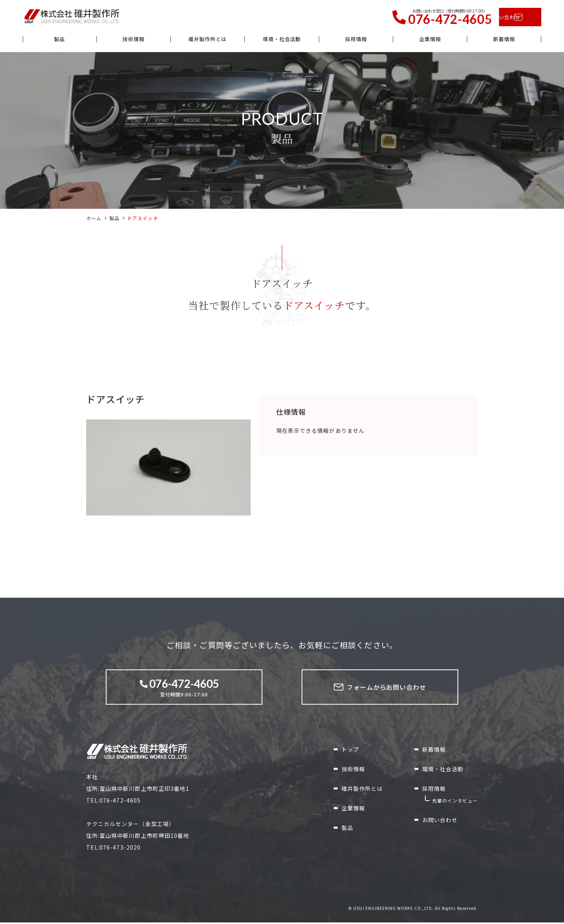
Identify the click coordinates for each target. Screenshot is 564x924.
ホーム (94, 220)
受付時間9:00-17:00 (184, 688)
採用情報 (356, 41)
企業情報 (430, 41)
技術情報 (134, 41)
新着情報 (504, 41)
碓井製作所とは (208, 41)
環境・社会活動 (282, 41)
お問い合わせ (508, 18)
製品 (60, 41)
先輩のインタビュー (455, 802)
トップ (350, 751)
